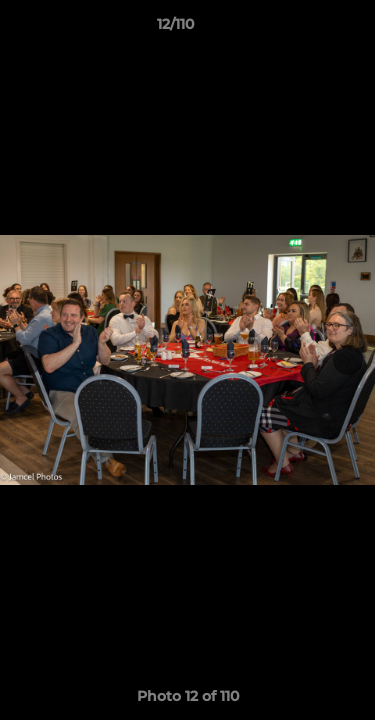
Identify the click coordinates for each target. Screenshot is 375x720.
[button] (303, 29)
